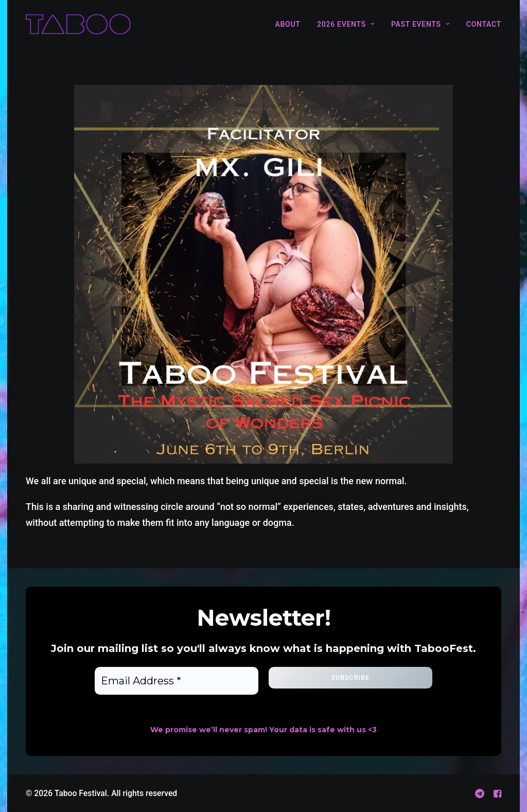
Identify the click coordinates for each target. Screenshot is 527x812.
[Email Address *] (177, 681)
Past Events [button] (420, 24)
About (287, 24)
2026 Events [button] (346, 24)
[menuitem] (291, 24)
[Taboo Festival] (78, 24)
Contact (484, 24)
